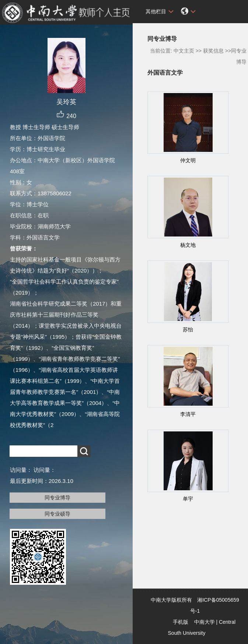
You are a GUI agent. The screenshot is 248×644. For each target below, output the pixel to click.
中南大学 (205, 622)
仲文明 (188, 160)
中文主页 (184, 51)
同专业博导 (57, 498)
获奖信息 (213, 51)
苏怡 (188, 330)
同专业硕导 (57, 514)
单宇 (188, 499)
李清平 (188, 414)
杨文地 (188, 245)
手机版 (181, 622)
